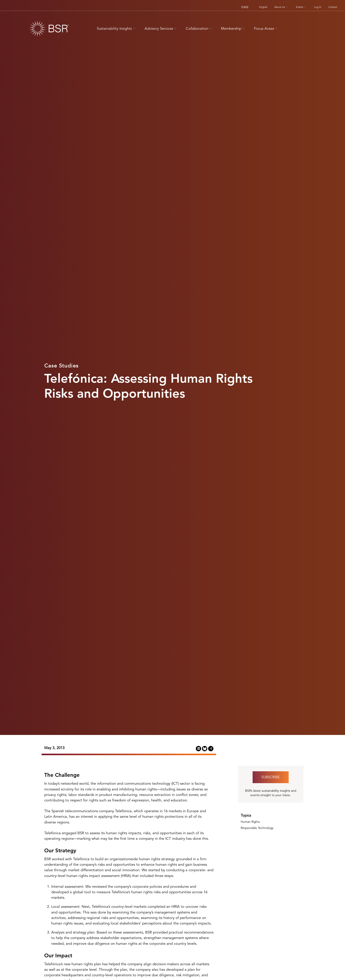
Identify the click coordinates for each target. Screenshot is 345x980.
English (263, 7)
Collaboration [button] (199, 29)
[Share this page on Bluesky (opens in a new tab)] (205, 748)
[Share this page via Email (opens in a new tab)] (211, 748)
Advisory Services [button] (161, 29)
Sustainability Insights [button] (117, 29)
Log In (318, 7)
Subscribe (271, 777)
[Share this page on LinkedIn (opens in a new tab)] (198, 748)
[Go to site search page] (289, 28)
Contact (333, 7)
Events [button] (301, 7)
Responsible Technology (257, 828)
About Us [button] (281, 7)
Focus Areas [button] (266, 29)
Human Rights (250, 822)
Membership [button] (233, 29)
